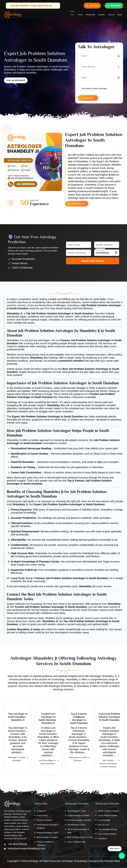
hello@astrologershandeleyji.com (27, 848)
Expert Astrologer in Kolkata (78, 816)
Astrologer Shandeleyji (74, 861)
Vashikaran (102, 839)
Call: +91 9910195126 (16, 80)
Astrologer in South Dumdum (18, 762)
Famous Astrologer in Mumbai (79, 820)
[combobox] (99, 88)
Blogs (120, 15)
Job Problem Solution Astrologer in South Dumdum (110, 765)
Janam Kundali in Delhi (76, 842)
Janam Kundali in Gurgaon (108, 811)
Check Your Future (93, 261)
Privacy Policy (42, 816)
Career (80, 15)
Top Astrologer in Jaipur (77, 811)
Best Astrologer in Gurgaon (47, 837)
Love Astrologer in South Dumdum (49, 765)
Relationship (91, 15)
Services (111, 15)
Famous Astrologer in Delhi (47, 833)
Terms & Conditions (44, 820)
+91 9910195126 (17, 844)
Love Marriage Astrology (107, 829)
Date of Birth (100, 250)
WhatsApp (114, 6)
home (72, 15)
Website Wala (112, 861)
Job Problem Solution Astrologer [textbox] (94, 88)
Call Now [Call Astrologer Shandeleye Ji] (92, 6)
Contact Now (88, 98)
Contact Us (41, 811)
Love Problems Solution (107, 834)
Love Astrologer (104, 820)
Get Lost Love (103, 825)
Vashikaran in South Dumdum (79, 762)
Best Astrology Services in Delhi (80, 837)
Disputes (102, 15)
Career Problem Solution (108, 816)
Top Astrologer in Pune (76, 825)
